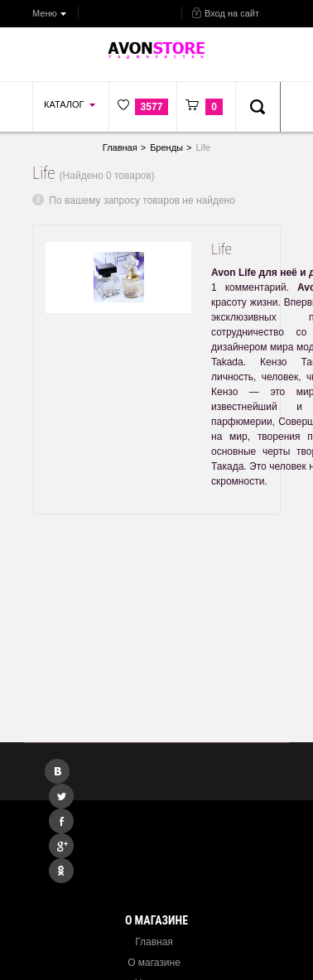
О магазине (154, 963)
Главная (154, 942)
